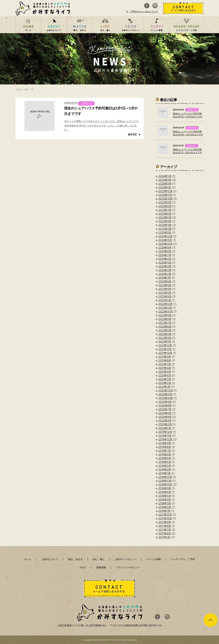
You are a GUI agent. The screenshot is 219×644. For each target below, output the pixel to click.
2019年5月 (165, 458)
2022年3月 (165, 338)
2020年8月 (165, 406)
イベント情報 (154, 559)
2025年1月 (165, 233)
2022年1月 (165, 342)
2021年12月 (165, 345)
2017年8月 (165, 526)
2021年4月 (165, 375)
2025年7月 (165, 210)
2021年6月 (165, 368)
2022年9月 (165, 315)
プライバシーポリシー (128, 567)
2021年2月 (165, 383)
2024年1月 (165, 278)
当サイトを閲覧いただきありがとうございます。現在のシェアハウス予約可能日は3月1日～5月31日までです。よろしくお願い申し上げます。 (101, 126)
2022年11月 (165, 308)
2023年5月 (165, 285)
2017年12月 (165, 515)
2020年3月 (165, 421)
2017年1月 (164, 537)
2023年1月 (165, 300)
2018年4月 (165, 500)
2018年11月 (165, 481)
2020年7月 (165, 409)
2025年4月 (165, 221)
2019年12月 (165, 432)
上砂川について (50, 559)
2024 (26, 89)
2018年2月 (165, 507)
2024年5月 (165, 263)
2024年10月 (166, 244)
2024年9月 (165, 248)
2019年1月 (165, 473)
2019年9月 (165, 443)
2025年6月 (165, 214)
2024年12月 (165, 236)
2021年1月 (165, 387)
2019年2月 (165, 469)
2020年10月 (166, 398)
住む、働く (99, 559)
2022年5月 (165, 330)
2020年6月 (165, 413)
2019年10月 (165, 439)
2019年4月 (165, 462)
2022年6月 (165, 327)
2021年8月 (165, 360)
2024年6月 (165, 259)
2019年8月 (165, 447)
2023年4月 (165, 289)
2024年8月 (165, 251)
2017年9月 (165, 522)
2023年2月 (165, 296)
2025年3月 (165, 225)
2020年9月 (165, 402)
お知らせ (86, 103)
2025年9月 (165, 202)
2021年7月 (165, 364)
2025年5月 (165, 217)
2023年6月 (165, 281)
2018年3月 (165, 503)
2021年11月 (165, 349)
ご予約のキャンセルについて (144, 11)
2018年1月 (165, 511)
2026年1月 (165, 187)
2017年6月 (165, 533)
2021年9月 (165, 357)
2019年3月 (165, 466)
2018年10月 (165, 484)
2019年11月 (165, 436)
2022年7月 (165, 323)
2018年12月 (165, 477)
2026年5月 (165, 176)
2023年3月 (165, 293)
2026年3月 (165, 184)
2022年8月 (165, 319)
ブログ (83, 567)
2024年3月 (165, 270)
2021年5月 (165, 372)
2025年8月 (165, 206)
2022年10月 (166, 311)
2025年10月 (166, 199)
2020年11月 (165, 394)
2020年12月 (166, 390)
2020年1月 (165, 428)
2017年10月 (165, 518)
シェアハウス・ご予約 (183, 559)
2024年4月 (165, 266)
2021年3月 (165, 379)
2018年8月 (165, 492)
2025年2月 (165, 229)
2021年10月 (165, 353)
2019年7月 (165, 451)
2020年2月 (165, 424)
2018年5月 (165, 496)
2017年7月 (165, 530)
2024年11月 (165, 240)
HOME (18, 89)
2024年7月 (165, 255)
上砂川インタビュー (126, 559)
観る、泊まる (75, 559)
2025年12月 (166, 191)
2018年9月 (165, 488)
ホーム (28, 559)
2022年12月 (166, 304)
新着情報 (101, 567)
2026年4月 (165, 180)
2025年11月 (165, 195)
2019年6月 (165, 454)
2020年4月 (165, 417)
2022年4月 (165, 334)
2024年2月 (165, 274)
